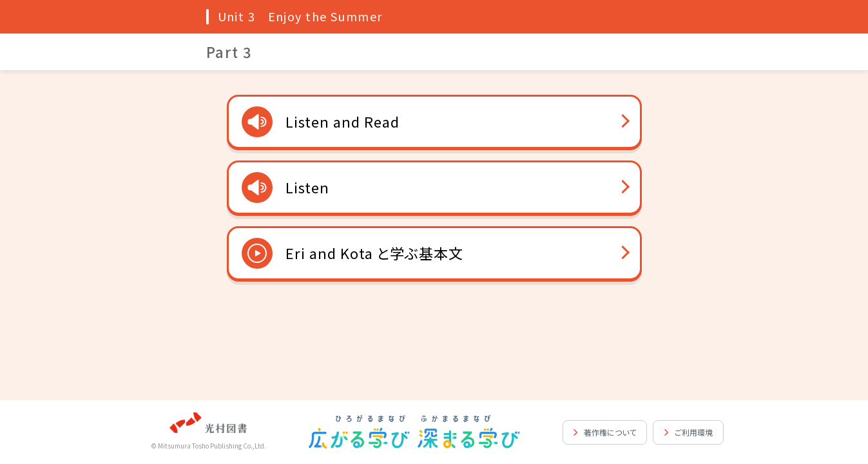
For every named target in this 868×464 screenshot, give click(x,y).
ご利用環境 (694, 432)
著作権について (610, 432)
